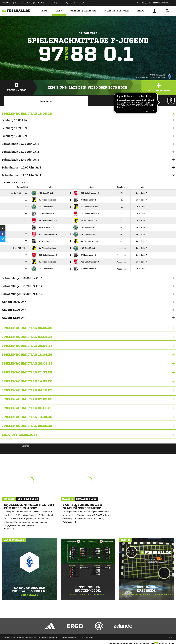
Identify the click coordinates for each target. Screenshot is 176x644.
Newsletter (81, 3)
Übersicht (46, 101)
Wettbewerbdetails (130, 101)
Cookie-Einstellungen (86, 637)
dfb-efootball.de (27, 3)
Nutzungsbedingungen (38, 637)
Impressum (6, 637)
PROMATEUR (7, 3)
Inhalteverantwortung (69, 637)
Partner (60, 3)
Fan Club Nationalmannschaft (45, 3)
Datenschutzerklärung (20, 637)
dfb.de (17, 3)
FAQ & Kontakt (70, 3)
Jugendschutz (54, 637)
